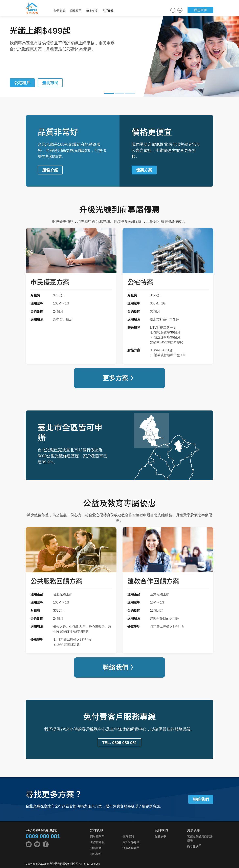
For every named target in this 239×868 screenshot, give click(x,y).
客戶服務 (108, 11)
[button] (109, 94)
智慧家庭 (60, 11)
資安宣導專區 (131, 842)
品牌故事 (160, 836)
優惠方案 (144, 170)
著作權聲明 (97, 842)
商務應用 (76, 11)
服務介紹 (50, 170)
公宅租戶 (22, 83)
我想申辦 (200, 10)
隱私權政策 (97, 836)
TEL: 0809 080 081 (119, 743)
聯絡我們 (201, 799)
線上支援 (92, 11)
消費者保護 (130, 848)
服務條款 (96, 848)
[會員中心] (180, 10)
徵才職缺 (193, 846)
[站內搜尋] (173, 10)
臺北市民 (50, 83)
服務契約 (96, 854)
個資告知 (128, 836)
